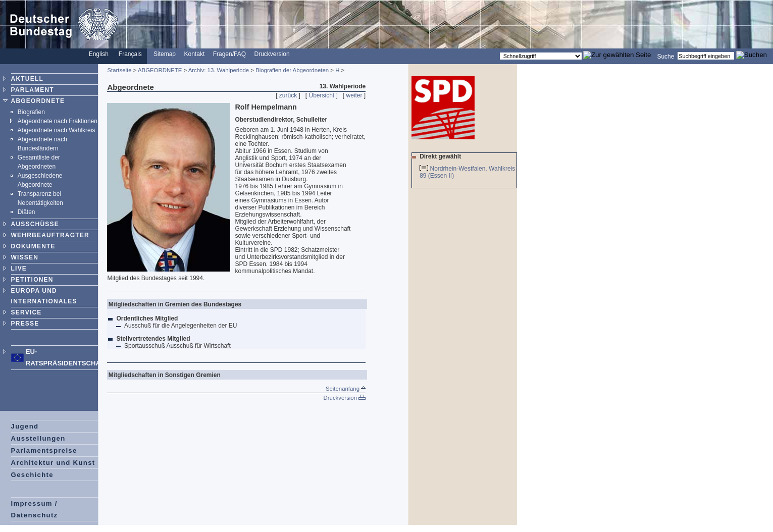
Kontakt (195, 54)
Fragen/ (229, 54)
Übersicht (321, 95)
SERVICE (27, 312)
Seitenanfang (346, 389)
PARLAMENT (33, 90)
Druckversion (272, 54)
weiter (354, 95)
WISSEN (25, 257)
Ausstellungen (38, 438)
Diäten (27, 212)
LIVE (19, 269)
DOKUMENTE (33, 246)
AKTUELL (27, 79)
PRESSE (25, 324)
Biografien (31, 112)
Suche (665, 56)
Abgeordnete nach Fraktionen (58, 121)
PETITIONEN (32, 280)
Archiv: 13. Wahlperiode (219, 70)
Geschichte (32, 475)
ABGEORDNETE (38, 101)
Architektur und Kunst (53, 463)
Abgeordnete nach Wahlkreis (57, 130)
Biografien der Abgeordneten (292, 70)
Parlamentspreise (44, 450)
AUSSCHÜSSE (35, 224)
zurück (288, 95)
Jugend (25, 426)
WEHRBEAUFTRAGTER (50, 235)
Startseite (119, 70)
